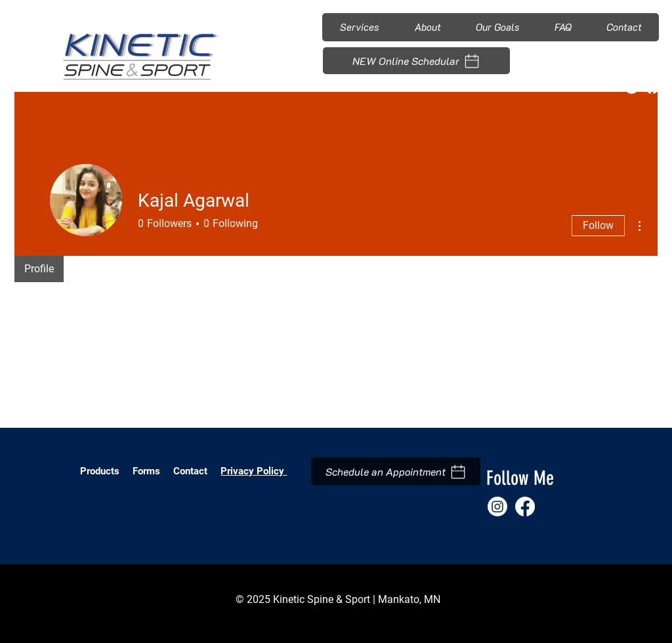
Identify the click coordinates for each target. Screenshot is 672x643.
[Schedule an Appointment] (396, 471)
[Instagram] (632, 87)
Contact (190, 471)
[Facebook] (652, 87)
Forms (148, 471)
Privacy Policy (254, 471)
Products (100, 471)
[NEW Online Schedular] (416, 61)
